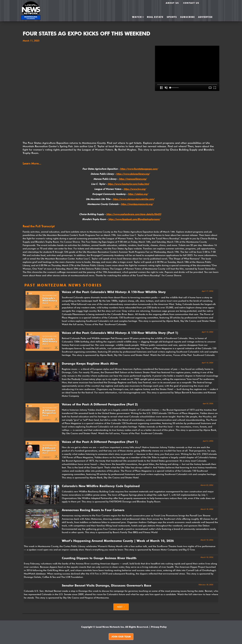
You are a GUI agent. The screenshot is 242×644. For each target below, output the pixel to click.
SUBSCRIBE (187, 17)
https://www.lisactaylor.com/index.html (128, 184)
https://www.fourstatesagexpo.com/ (139, 169)
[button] (137, 17)
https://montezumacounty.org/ (137, 204)
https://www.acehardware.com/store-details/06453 (134, 214)
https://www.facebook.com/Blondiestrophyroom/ (134, 219)
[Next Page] (121, 607)
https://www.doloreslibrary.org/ (133, 174)
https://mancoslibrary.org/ (133, 179)
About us (172, 3)
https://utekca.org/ (138, 194)
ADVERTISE (205, 17)
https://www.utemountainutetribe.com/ (134, 199)
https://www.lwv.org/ (135, 189)
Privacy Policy (159, 627)
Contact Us (191, 3)
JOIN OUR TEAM (121, 637)
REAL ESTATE (155, 17)
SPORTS (172, 17)
